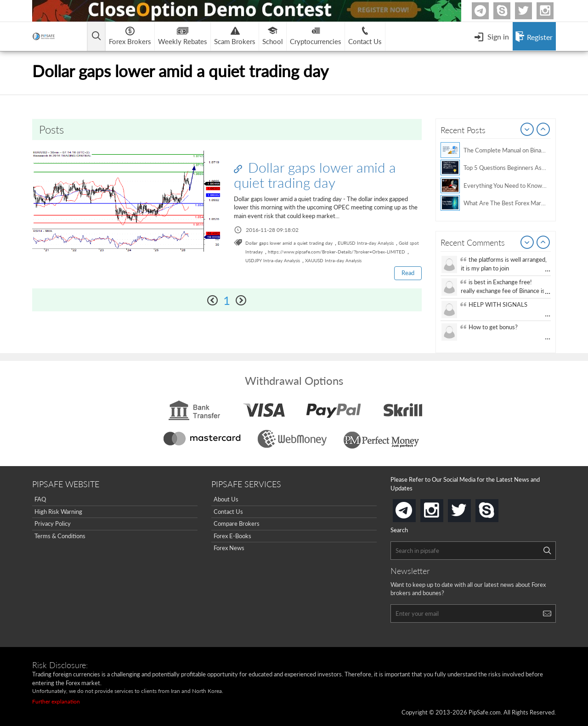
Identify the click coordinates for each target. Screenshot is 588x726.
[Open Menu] (492, 36)
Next (543, 130)
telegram (414, 510)
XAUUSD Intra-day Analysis (333, 260)
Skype (509, 11)
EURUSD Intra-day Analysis (366, 243)
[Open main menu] (99, 37)
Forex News (229, 548)
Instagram (552, 11)
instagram (441, 508)
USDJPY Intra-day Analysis (273, 260)
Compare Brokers (237, 523)
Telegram (487, 13)
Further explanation (56, 701)
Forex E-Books (232, 536)
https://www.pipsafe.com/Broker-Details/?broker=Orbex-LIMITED (336, 252)
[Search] (547, 551)
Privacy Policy (53, 523)
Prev (527, 130)
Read (408, 273)
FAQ (40, 499)
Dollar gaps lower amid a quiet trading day (315, 175)
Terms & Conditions (60, 536)
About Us (226, 499)
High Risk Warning (58, 512)
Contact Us (228, 512)
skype (497, 508)
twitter (531, 11)
